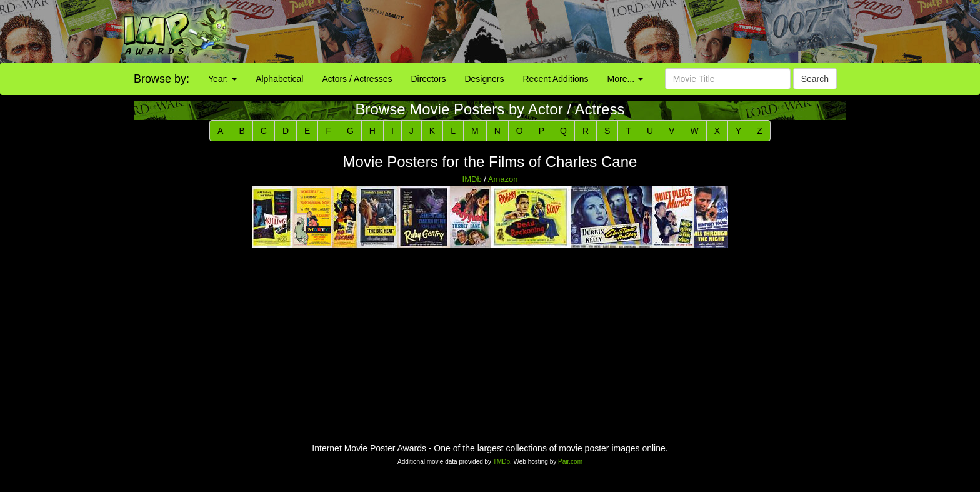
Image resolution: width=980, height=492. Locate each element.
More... (625, 79)
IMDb (472, 179)
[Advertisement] (612, 31)
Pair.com (570, 462)
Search (815, 79)
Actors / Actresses (357, 79)
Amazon (503, 179)
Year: (222, 79)
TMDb (502, 462)
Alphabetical (279, 79)
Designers (484, 79)
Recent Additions (556, 79)
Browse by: (162, 79)
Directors (428, 79)
